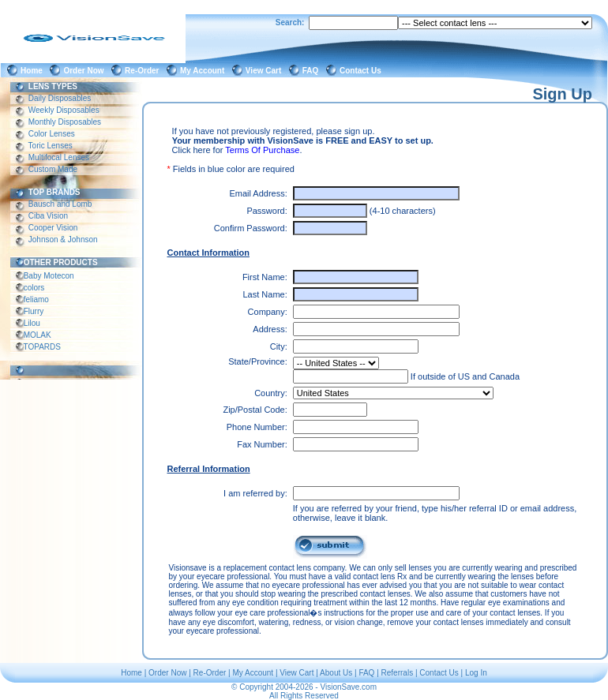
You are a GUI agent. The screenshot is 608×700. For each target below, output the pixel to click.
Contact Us (362, 71)
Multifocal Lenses (59, 157)
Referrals (398, 673)
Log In (476, 673)
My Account (205, 71)
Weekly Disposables (64, 110)
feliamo (36, 299)
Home (34, 71)
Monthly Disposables (65, 122)
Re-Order (144, 71)
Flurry (34, 311)
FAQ (313, 71)
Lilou (32, 323)
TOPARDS (42, 347)
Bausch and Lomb (60, 204)
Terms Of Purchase (262, 150)
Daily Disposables (60, 98)
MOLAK (38, 335)
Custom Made (53, 169)
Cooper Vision (53, 228)
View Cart (266, 71)
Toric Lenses (51, 146)
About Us (336, 673)
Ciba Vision (48, 216)
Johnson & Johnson (63, 240)
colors (34, 288)
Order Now (86, 71)
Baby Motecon (49, 276)
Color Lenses (51, 134)
